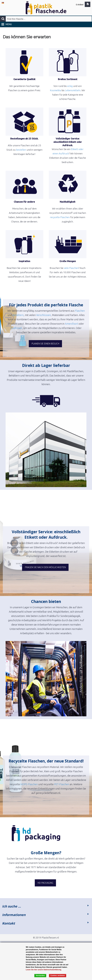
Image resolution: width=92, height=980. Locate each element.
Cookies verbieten (58, 976)
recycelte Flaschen (60, 217)
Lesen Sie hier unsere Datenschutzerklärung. (44, 970)
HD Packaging (45, 883)
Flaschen (80, 311)
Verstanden (40, 976)
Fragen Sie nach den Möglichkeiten (45, 567)
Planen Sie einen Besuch (45, 344)
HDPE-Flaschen (29, 784)
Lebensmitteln (73, 90)
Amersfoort (71, 324)
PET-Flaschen (62, 784)
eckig (70, 86)
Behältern (18, 315)
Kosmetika (55, 90)
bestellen (21, 150)
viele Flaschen (71, 268)
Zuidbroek (16, 328)
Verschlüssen (43, 315)
